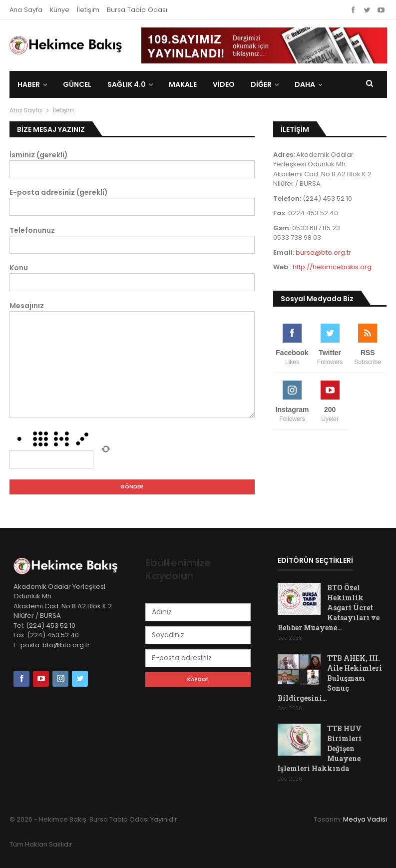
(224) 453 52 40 (52, 635)
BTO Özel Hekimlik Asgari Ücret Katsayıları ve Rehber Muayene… (329, 608)
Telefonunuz (132, 239)
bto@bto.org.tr (66, 645)
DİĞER (261, 84)
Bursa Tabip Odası (137, 10)
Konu (132, 277)
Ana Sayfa (26, 10)
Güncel (77, 84)
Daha (305, 84)
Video (224, 84)
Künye (60, 10)
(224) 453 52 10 (51, 626)
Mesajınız (132, 359)
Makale (183, 84)
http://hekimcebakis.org (332, 267)
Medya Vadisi (365, 819)
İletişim (88, 10)
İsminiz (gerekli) (132, 164)
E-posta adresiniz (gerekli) (132, 202)
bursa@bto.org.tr (323, 252)
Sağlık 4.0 (127, 84)
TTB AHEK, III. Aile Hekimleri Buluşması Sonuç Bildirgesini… (330, 678)
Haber (29, 84)
